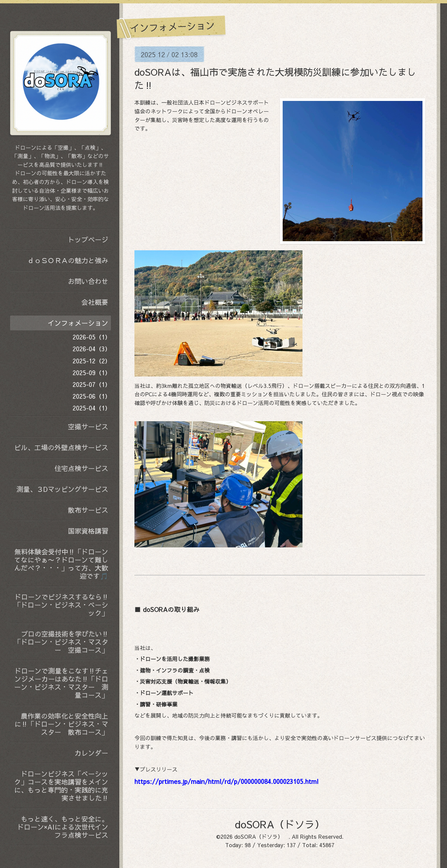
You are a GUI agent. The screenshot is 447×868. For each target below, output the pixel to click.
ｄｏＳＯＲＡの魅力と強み (68, 260)
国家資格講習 (88, 531)
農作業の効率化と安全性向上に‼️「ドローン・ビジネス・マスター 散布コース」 (61, 724)
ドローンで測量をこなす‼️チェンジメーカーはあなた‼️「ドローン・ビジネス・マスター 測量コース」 (61, 683)
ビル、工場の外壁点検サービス (61, 447)
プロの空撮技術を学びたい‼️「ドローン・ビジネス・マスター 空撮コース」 (61, 642)
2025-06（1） (92, 396)
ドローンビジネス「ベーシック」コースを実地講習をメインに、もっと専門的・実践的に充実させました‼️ (61, 786)
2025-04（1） (92, 408)
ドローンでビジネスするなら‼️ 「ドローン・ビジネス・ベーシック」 (63, 605)
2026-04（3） (92, 349)
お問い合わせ (88, 281)
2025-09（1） (92, 373)
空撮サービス (88, 426)
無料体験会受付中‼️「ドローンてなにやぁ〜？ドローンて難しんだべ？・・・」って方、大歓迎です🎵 (61, 564)
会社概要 (95, 302)
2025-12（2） (92, 361)
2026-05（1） (92, 337)
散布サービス (88, 510)
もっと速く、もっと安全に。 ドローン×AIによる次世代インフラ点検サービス (63, 827)
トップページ (88, 239)
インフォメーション (78, 323)
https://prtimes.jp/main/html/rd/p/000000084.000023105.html (226, 781)
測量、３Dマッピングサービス (62, 489)
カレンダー (91, 753)
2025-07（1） (92, 384)
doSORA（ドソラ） (285, 824)
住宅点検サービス (81, 468)
